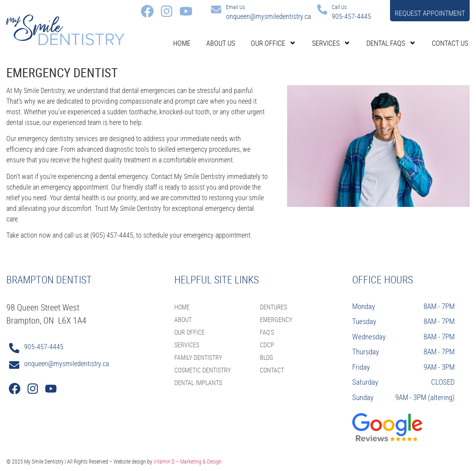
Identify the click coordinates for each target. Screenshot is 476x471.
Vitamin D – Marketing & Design (188, 461)
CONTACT (272, 370)
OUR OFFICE (189, 332)
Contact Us (450, 43)
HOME (182, 307)
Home (182, 43)
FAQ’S (267, 332)
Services (331, 43)
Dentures (273, 307)
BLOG (267, 357)
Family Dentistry (198, 357)
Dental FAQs (391, 43)
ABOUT (183, 320)
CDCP (267, 345)
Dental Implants (198, 383)
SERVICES (187, 345)
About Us (221, 43)
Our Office (273, 43)
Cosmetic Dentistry (203, 370)
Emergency (276, 320)
